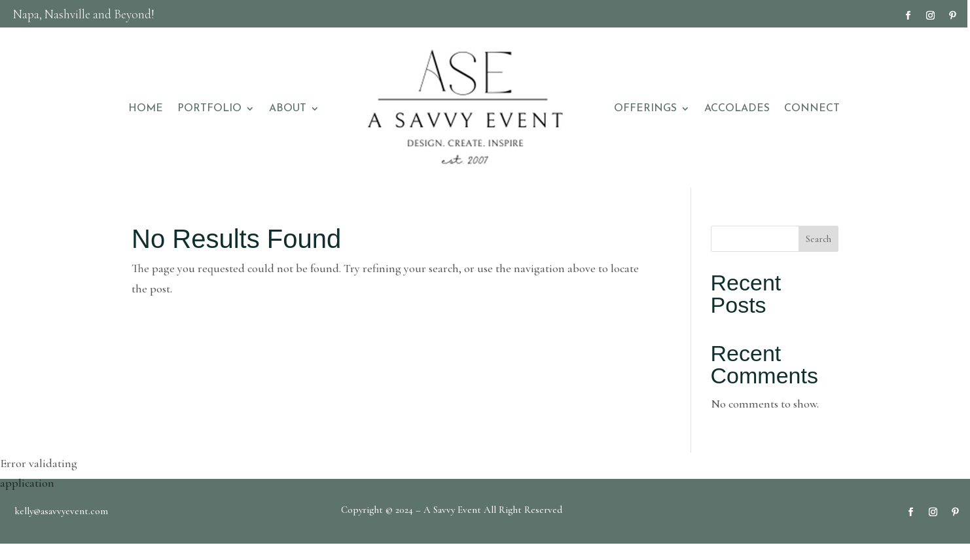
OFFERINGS (645, 109)
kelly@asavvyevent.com (62, 511)
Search (818, 239)
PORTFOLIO (209, 109)
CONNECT (812, 109)
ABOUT (288, 109)
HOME (146, 109)
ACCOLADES (737, 109)
